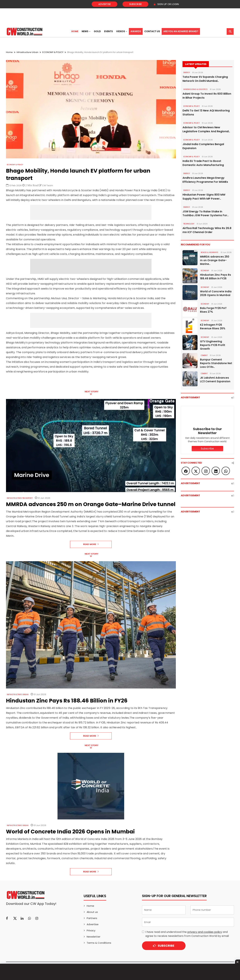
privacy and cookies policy (205, 932)
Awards (136, 31)
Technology (189, 224)
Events (108, 31)
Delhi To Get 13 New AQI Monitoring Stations (206, 113)
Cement (204, 356)
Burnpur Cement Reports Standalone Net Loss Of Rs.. (216, 363)
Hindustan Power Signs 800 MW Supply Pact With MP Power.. (204, 197)
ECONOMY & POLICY (53, 52)
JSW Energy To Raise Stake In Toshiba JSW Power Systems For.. (205, 213)
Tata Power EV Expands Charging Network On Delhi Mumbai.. (205, 79)
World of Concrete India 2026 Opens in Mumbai (216, 293)
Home (75, 31)
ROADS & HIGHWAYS (210, 253)
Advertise (104, 4)
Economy (205, 271)
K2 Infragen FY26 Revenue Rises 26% (213, 327)
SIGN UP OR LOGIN (166, 4)
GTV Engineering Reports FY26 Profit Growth (213, 345)
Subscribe (135, 4)
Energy (187, 73)
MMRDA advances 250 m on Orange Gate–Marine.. (215, 260)
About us (92, 912)
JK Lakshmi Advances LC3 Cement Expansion (215, 380)
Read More (91, 544)
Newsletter (93, 937)
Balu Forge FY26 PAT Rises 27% (213, 310)
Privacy (91, 930)
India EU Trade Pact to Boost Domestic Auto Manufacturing (203, 163)
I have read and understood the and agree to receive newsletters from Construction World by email (187, 934)
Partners (92, 918)
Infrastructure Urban (27, 52)
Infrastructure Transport (20, 498)
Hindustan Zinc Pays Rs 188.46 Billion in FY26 (215, 277)
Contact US (152, 31)
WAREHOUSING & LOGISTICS (195, 89)
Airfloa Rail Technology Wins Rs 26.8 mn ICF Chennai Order (207, 230)
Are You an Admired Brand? (181, 31)
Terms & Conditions (99, 943)
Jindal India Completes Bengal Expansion (203, 146)
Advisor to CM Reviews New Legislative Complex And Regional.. (206, 129)
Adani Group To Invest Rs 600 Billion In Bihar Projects (207, 96)
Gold (97, 31)
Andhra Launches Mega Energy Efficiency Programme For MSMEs (205, 180)
